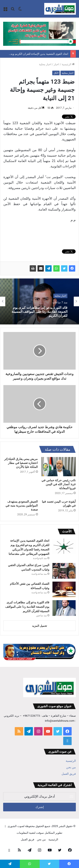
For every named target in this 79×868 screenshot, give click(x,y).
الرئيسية (68, 64)
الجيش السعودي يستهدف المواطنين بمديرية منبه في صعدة (22, 505)
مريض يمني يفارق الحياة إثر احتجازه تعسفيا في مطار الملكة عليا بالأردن (21, 463)
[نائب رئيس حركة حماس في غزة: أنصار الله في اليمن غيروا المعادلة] (59, 467)
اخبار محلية (45, 64)
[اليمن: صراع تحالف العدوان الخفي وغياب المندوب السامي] (64, 571)
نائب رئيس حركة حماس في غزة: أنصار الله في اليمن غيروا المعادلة (59, 484)
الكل (56, 73)
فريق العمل (69, 774)
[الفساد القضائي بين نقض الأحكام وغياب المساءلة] (64, 589)
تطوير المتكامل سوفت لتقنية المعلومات (39, 833)
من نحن (71, 767)
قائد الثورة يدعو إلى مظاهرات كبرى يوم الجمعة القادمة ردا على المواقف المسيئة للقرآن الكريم (39, 312)
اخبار (56, 64)
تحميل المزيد (39, 626)
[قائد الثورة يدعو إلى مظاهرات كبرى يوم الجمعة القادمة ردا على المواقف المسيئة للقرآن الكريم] (64, 608)
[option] (39, 301)
